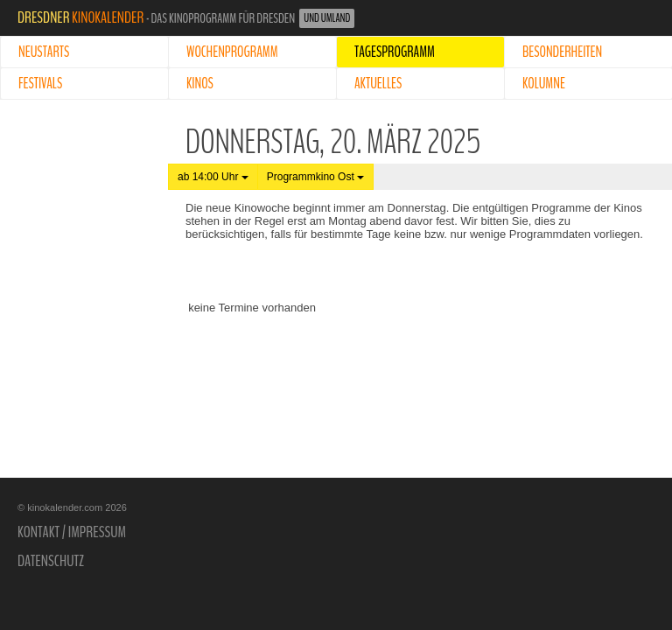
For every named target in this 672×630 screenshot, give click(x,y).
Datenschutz (51, 561)
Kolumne (544, 84)
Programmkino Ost (315, 177)
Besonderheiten (562, 52)
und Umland (327, 18)
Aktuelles (378, 84)
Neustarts (44, 52)
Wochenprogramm (232, 52)
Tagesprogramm (395, 52)
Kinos (200, 84)
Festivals (40, 84)
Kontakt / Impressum (72, 532)
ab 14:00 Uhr (213, 177)
